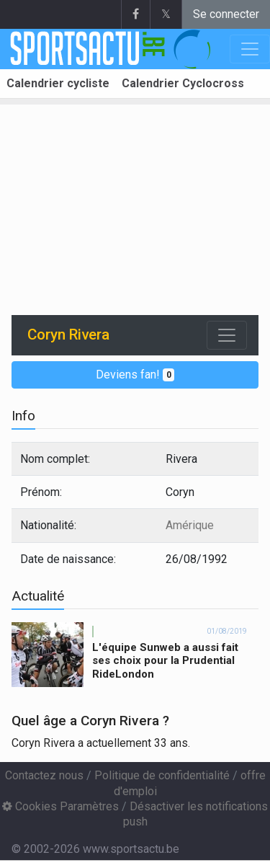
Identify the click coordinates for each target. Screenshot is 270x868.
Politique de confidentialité (162, 775)
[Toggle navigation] (227, 335)
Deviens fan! (135, 375)
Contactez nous (44, 775)
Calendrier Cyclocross (183, 83)
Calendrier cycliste (58, 83)
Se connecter (226, 14)
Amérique (190, 525)
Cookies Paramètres (60, 806)
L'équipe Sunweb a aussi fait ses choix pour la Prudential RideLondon (165, 661)
